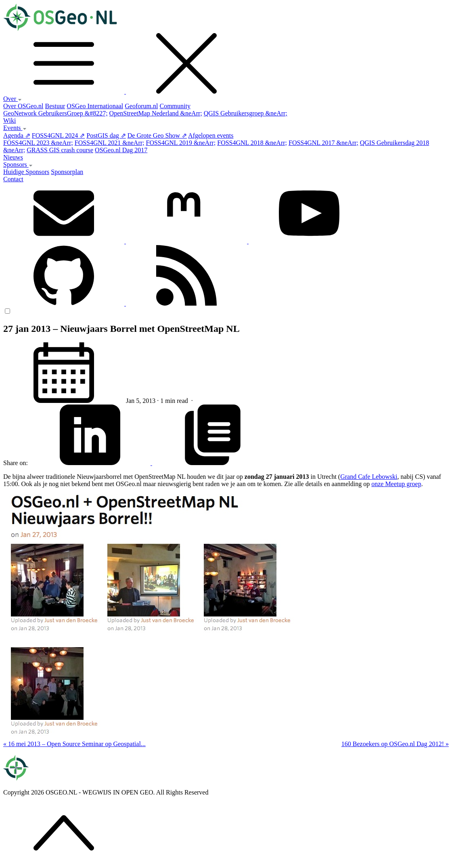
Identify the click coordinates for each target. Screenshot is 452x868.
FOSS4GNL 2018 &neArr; (252, 143)
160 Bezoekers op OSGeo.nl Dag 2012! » (395, 744)
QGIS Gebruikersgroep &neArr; (246, 113)
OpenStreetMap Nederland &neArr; (156, 113)
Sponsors (18, 165)
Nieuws (13, 157)
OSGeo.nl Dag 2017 (121, 150)
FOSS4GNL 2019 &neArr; (181, 143)
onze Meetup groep (396, 484)
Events (15, 128)
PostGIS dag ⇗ (106, 135)
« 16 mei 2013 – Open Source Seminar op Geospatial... (74, 744)
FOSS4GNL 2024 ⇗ (59, 135)
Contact (13, 179)
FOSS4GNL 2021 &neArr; (110, 143)
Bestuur (55, 106)
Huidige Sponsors (26, 172)
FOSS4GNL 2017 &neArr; (323, 143)
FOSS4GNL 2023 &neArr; (38, 143)
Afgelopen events (211, 135)
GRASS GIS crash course (60, 150)
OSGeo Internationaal (95, 106)
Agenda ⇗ (17, 135)
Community (175, 106)
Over (13, 99)
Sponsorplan (67, 172)
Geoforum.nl (141, 106)
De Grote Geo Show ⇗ (157, 135)
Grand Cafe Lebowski (369, 477)
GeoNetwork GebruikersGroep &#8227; (55, 113)
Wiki (9, 121)
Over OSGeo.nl (23, 106)
